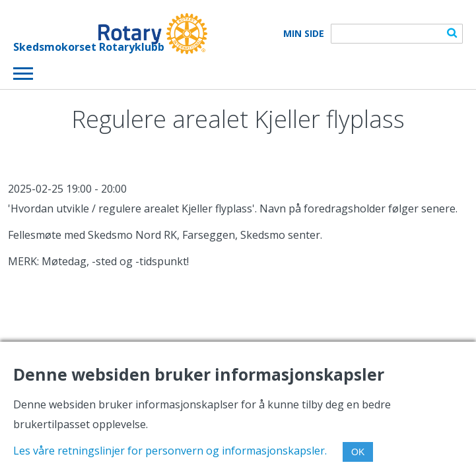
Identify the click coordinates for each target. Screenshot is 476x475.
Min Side (304, 34)
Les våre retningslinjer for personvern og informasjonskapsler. (170, 451)
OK (358, 452)
